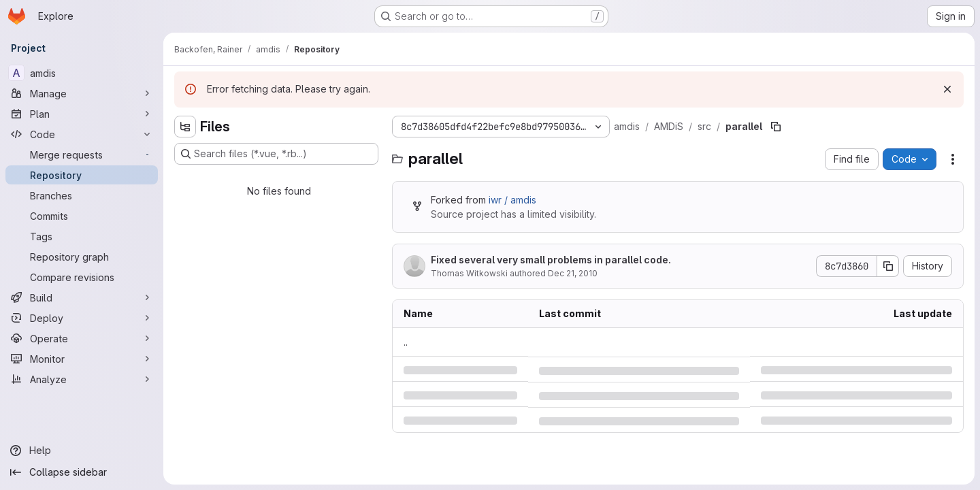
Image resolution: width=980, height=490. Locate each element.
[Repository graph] (82, 257)
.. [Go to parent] (406, 342)
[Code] (82, 134)
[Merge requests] (82, 154)
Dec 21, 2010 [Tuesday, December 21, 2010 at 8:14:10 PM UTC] (573, 273)
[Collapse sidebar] (82, 472)
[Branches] (82, 195)
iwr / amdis (512, 200)
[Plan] (82, 114)
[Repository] (82, 175)
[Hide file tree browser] (185, 127)
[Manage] (82, 93)
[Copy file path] (776, 127)
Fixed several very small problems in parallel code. (551, 260)
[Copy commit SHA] (888, 266)
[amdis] (82, 73)
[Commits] (82, 216)
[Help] (82, 451)
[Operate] (82, 338)
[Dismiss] (947, 89)
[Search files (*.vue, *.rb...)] (276, 154)
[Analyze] (82, 379)
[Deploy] (82, 318)
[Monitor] (82, 359)
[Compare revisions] (82, 277)
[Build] (82, 297)
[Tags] (82, 236)
